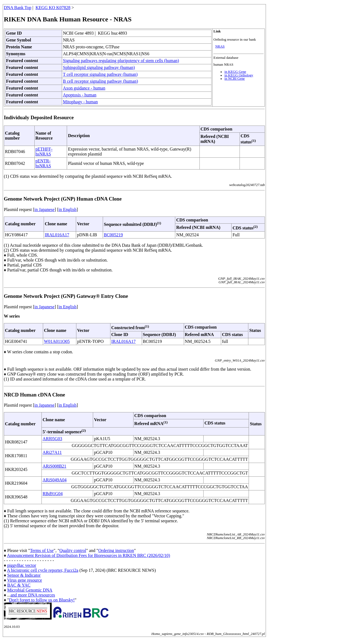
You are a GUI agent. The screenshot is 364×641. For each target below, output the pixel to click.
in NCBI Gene (235, 79)
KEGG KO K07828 (53, 8)
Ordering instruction (116, 550)
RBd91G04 (53, 494)
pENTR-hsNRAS (43, 163)
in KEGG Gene (235, 72)
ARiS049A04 (55, 480)
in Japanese (44, 209)
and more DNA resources (33, 595)
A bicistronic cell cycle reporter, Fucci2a (43, 570)
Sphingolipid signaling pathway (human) (99, 67)
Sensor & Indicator (24, 575)
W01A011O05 (57, 341)
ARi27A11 (52, 452)
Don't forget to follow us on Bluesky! (42, 600)
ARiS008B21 (54, 466)
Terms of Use (42, 550)
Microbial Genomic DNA (30, 590)
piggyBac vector (22, 565)
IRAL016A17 (57, 235)
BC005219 (113, 235)
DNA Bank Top (18, 8)
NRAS (220, 46)
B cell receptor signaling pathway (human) (100, 81)
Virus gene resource (25, 580)
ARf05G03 (52, 439)
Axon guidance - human (84, 88)
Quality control (73, 550)
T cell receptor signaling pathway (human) (100, 74)
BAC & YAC (19, 585)
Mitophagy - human (80, 102)
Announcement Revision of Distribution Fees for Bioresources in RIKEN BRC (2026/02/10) (88, 555)
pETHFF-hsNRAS (44, 152)
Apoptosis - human (80, 95)
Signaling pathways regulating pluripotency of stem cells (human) (121, 61)
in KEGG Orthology (239, 75)
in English (67, 209)
